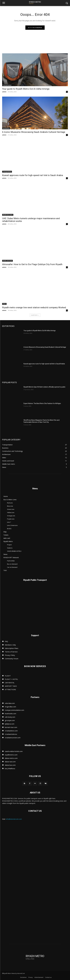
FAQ (6, 641)
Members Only (10, 645)
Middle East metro (8, 215)
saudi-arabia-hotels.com (14, 751)
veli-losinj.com (10, 717)
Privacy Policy (10, 655)
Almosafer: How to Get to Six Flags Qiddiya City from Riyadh (32, 264)
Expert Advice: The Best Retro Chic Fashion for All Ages (42, 403)
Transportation (7, 85)
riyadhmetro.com (11, 755)
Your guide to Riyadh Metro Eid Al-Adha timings (26, 89)
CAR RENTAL (10, 683)
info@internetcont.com (14, 819)
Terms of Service (11, 652)
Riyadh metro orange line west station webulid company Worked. (34, 307)
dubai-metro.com (11, 758)
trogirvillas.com (10, 707)
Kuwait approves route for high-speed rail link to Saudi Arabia (33, 175)
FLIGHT (8, 676)
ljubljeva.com (10, 724)
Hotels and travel (7, 261)
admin (4, 92)
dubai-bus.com (10, 765)
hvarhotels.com (10, 714)
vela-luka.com (10, 703)
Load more (35, 315)
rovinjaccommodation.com (14, 710)
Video (4, 304)
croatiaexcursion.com (13, 738)
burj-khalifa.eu (10, 768)
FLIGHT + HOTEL (11, 679)
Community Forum (12, 659)
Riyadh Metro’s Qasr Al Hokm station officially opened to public (44, 387)
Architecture (6, 128)
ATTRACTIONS (10, 689)
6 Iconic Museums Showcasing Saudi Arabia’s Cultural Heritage (34, 132)
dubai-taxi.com (10, 762)
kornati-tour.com (11, 727)
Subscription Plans (12, 648)
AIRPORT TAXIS (11, 686)
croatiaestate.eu (11, 734)
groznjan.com (10, 720)
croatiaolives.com (11, 731)
